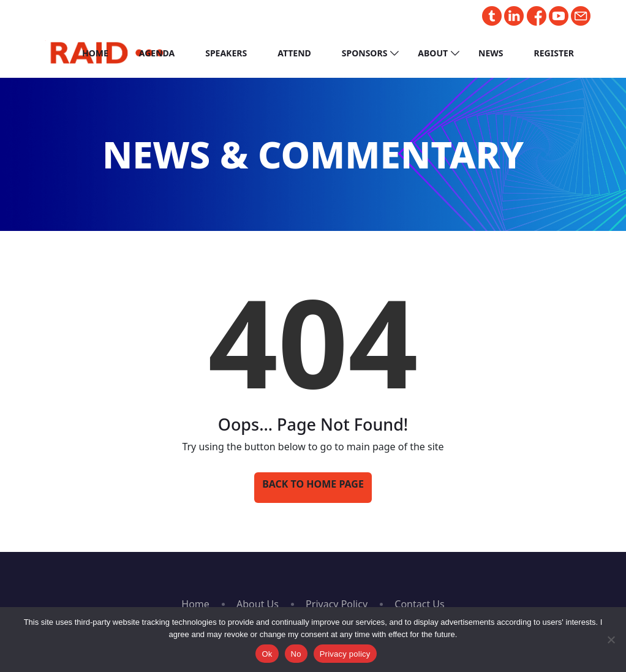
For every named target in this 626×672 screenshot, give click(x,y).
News (491, 53)
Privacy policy (345, 654)
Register (554, 53)
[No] (611, 640)
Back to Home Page (313, 484)
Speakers (226, 53)
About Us (258, 604)
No (296, 654)
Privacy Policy (337, 604)
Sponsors (365, 53)
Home (95, 53)
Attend (294, 53)
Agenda (157, 53)
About (433, 53)
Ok (267, 654)
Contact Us (419, 604)
